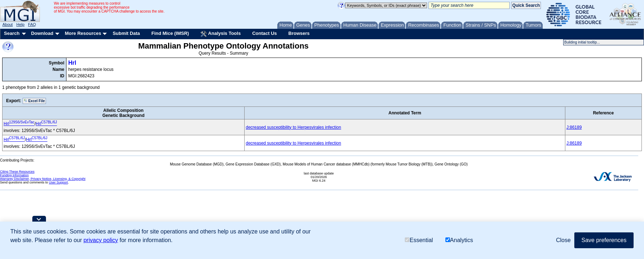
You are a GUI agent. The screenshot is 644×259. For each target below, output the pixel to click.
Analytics (459, 240)
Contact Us (265, 33)
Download (42, 33)
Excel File (34, 101)
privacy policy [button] (101, 240)
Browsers (299, 33)
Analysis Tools (221, 34)
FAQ (32, 24)
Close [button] (563, 240)
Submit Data (126, 33)
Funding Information (14, 175)
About (8, 24)
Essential (419, 240)
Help (20, 24)
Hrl (72, 63)
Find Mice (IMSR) (170, 33)
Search (12, 33)
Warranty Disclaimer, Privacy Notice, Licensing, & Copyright (43, 179)
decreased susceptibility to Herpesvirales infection (293, 127)
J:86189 (574, 127)
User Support (58, 182)
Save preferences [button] (604, 240)
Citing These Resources (17, 172)
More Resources (83, 33)
